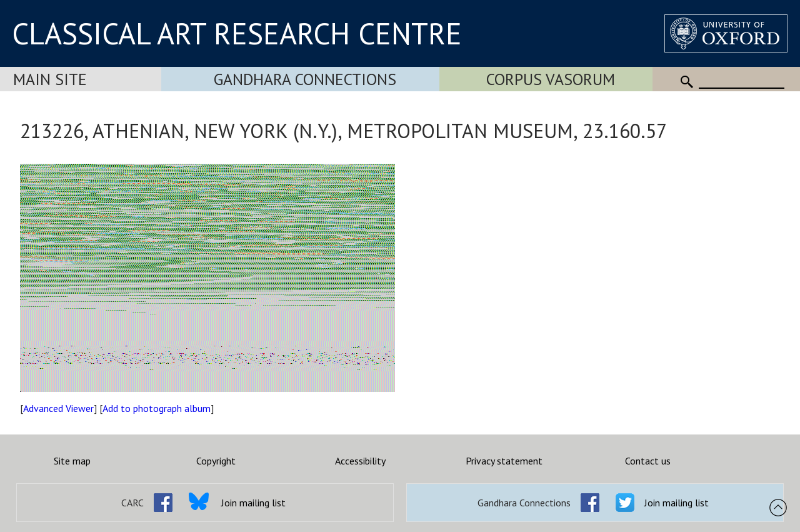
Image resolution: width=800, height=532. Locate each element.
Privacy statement (504, 461)
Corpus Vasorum (551, 79)
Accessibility (360, 461)
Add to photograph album (157, 408)
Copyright (216, 461)
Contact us (648, 461)
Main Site (50, 79)
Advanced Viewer (58, 408)
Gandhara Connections (305, 79)
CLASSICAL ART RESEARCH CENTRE (237, 33)
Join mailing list (253, 503)
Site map (72, 461)
